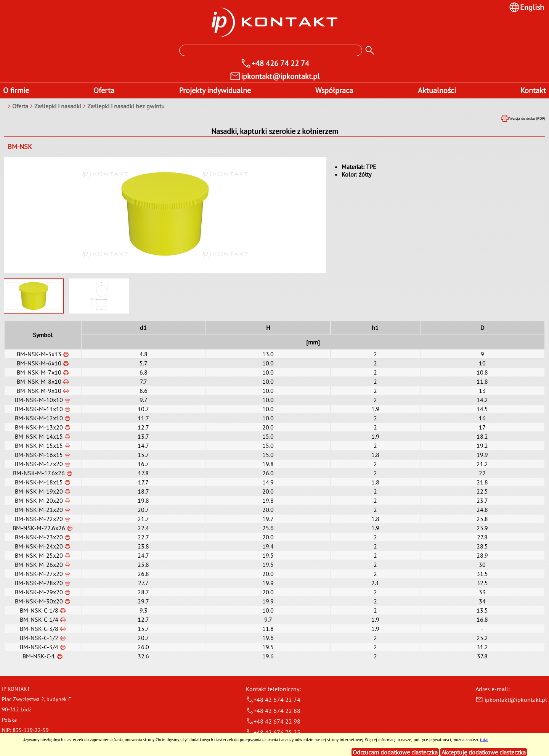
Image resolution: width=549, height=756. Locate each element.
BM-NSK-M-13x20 (39, 427)
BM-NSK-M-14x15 (39, 436)
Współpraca (334, 90)
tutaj (484, 740)
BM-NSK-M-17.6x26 (39, 473)
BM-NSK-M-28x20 (39, 583)
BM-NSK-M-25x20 (39, 555)
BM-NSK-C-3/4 (39, 647)
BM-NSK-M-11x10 (39, 409)
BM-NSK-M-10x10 (39, 400)
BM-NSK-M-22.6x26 (39, 528)
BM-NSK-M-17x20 (39, 464)
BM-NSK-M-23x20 (39, 537)
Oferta (104, 90)
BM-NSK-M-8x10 (39, 381)
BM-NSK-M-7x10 (39, 372)
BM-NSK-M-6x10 (39, 363)
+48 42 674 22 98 (273, 721)
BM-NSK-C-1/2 (39, 638)
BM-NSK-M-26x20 (39, 565)
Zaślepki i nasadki (59, 106)
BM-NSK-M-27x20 (39, 574)
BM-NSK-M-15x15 (39, 446)
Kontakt (533, 90)
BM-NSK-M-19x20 (39, 491)
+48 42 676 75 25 (273, 732)
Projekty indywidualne (215, 90)
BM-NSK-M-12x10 (39, 418)
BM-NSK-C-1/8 (39, 610)
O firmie (16, 90)
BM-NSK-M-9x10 (39, 391)
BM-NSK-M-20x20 (39, 500)
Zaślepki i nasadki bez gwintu (126, 106)
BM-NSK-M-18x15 (39, 482)
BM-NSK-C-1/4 (39, 619)
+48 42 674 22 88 (273, 711)
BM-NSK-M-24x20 (39, 546)
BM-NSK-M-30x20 (39, 601)
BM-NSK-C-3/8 (39, 629)
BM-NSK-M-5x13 (39, 354)
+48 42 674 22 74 (273, 700)
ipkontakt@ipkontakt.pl (511, 700)
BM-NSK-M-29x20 (39, 592)
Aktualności (437, 90)
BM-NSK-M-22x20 (39, 519)
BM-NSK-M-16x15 (39, 455)
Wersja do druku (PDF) (523, 118)
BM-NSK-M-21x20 (39, 510)
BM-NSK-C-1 (39, 656)
